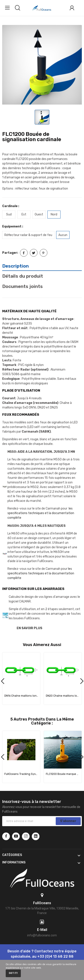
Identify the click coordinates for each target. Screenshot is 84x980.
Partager (24, 253)
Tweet (34, 253)
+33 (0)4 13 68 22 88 (55, 956)
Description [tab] (15, 266)
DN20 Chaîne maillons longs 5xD (63, 696)
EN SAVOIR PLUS (29, 628)
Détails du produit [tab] (23, 276)
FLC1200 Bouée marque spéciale (63, 774)
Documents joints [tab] (22, 286)
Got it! (13, 973)
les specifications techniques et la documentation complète (41, 513)
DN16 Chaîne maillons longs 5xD (21, 696)
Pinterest (44, 253)
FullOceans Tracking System (21, 774)
